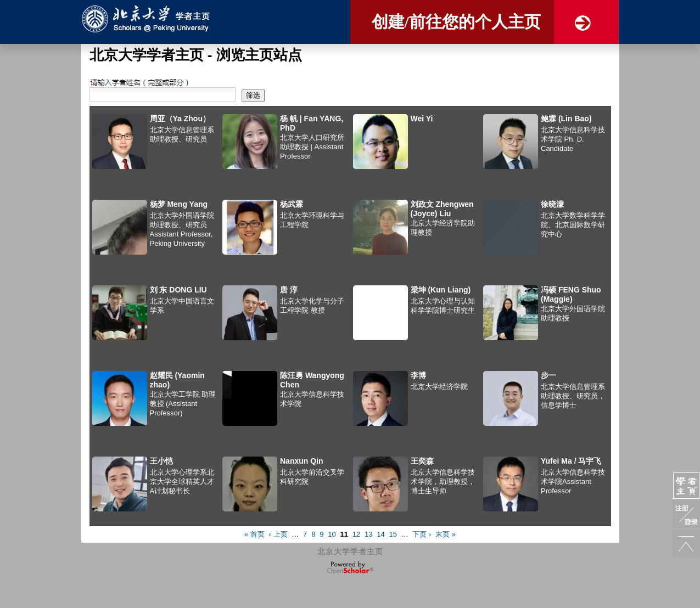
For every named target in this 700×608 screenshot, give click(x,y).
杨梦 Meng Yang (179, 204)
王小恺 (161, 461)
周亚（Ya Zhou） (180, 119)
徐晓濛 (552, 204)
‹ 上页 (278, 534)
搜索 (97, 83)
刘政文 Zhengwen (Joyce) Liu (442, 209)
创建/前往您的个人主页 (456, 22)
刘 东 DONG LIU (178, 290)
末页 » (446, 534)
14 (380, 534)
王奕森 (422, 461)
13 (368, 534)
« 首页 (254, 534)
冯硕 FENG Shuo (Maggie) (571, 294)
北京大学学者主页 (350, 551)
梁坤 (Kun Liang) (441, 290)
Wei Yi (422, 119)
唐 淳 (289, 290)
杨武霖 (292, 204)
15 (393, 534)
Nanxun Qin (302, 461)
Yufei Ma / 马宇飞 (571, 461)
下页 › (422, 534)
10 (332, 534)
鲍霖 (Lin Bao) (566, 119)
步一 (548, 375)
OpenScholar (350, 568)
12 (356, 534)
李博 (418, 375)
